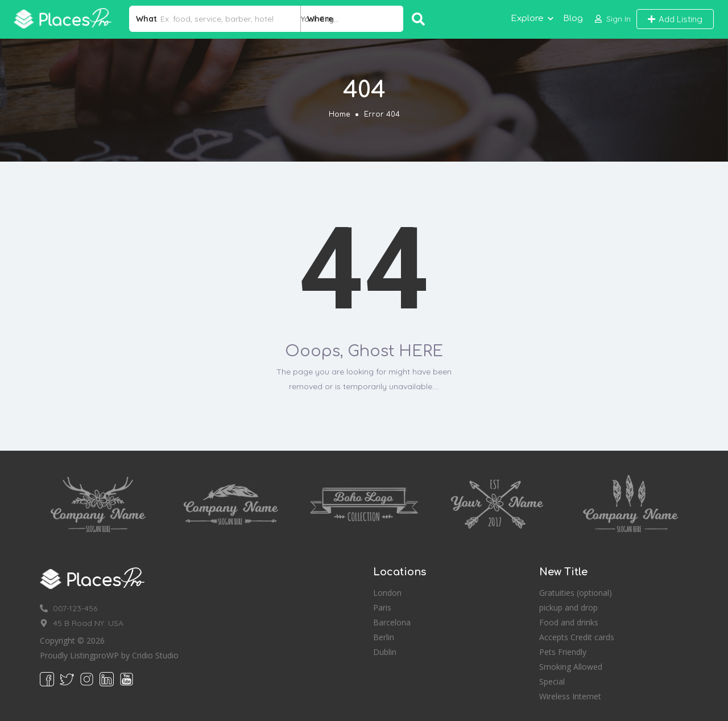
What (146, 19)
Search (418, 19)
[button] (613, 19)
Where (320, 19)
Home (339, 114)
